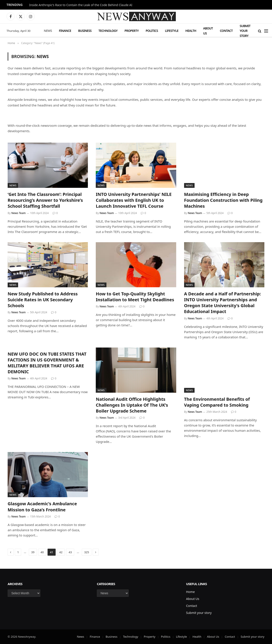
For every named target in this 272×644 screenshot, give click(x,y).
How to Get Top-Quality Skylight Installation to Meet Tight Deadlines (135, 297)
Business (85, 31)
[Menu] (266, 31)
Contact (226, 31)
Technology (108, 31)
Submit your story (245, 31)
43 (70, 552)
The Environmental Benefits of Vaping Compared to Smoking (217, 402)
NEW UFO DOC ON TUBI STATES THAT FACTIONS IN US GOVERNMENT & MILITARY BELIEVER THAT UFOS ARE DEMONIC (47, 363)
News (48, 31)
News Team (19, 213)
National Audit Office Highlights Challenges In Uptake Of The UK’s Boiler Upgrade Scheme (132, 405)
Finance (65, 31)
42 (61, 552)
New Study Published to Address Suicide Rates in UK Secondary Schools (43, 300)
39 (33, 552)
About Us (208, 31)
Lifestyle (172, 31)
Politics (152, 31)
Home (190, 592)
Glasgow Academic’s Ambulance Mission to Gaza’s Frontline (42, 507)
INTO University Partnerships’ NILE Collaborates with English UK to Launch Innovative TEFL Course (134, 200)
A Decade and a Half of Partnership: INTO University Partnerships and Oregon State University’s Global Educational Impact (223, 303)
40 (42, 552)
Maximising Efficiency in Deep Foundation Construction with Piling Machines (223, 200)
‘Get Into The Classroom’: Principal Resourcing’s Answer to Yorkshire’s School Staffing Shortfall (45, 200)
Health (191, 31)
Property (132, 31)
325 (87, 552)
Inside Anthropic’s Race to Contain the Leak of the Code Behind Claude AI (81, 5)
